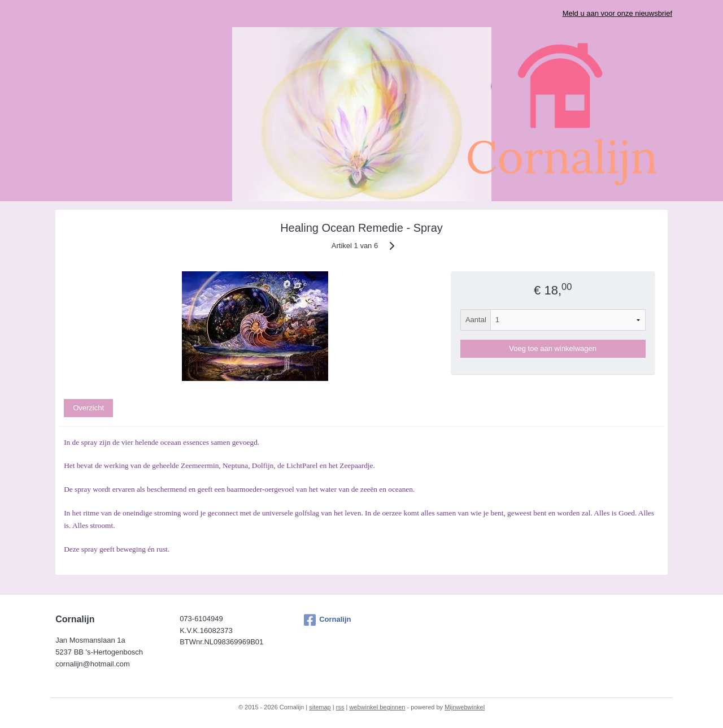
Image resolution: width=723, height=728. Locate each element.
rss (340, 707)
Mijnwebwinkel (465, 707)
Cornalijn (327, 620)
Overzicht (88, 408)
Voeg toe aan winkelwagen (553, 348)
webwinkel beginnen (377, 707)
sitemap (320, 707)
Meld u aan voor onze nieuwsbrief (617, 13)
